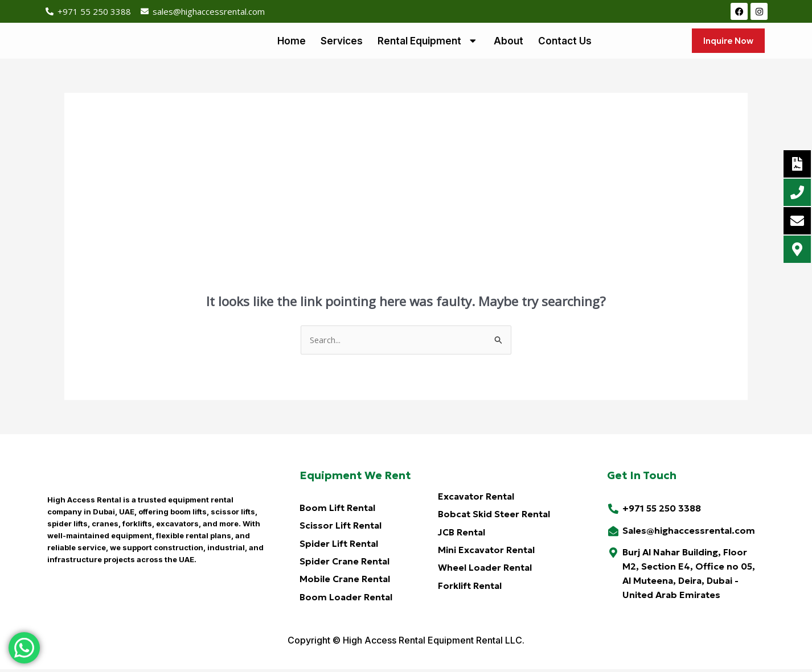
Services (342, 42)
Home (292, 42)
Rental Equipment (428, 42)
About (508, 42)
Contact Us (565, 42)
